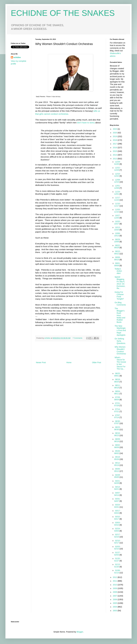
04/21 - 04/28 (118, 482)
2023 (115, 129)
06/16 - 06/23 (118, 434)
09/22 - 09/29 (118, 247)
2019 (115, 136)
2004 (115, 607)
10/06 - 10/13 (118, 234)
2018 (115, 140)
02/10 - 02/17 (118, 542)
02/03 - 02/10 (118, 548)
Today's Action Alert (118, 271)
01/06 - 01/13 (118, 572)
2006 (115, 599)
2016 (115, 148)
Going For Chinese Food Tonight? (119, 295)
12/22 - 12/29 (118, 169)
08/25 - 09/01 (118, 375)
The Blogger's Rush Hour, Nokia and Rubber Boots (120, 315)
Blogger (80, 632)
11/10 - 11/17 (118, 205)
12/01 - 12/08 (118, 187)
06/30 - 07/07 (118, 422)
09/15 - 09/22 (118, 252)
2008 (115, 592)
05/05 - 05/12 (118, 470)
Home (69, 362)
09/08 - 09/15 (118, 258)
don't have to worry (86, 123)
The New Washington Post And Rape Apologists (120, 330)
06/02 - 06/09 (118, 446)
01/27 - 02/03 (118, 554)
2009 (115, 588)
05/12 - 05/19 (118, 464)
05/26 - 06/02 (118, 452)
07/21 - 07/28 (118, 404)
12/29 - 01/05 (118, 163)
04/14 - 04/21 (118, 488)
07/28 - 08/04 (118, 398)
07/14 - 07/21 (118, 410)
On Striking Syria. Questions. (120, 341)
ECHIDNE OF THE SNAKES (63, 13)
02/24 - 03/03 (118, 530)
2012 (115, 577)
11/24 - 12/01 (118, 193)
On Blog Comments (120, 304)
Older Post (97, 362)
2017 (115, 144)
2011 (115, 581)
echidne (48, 338)
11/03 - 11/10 (118, 211)
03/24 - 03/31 (118, 506)
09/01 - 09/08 (118, 264)
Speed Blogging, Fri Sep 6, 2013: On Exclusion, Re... (120, 283)
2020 (115, 133)
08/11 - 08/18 (118, 386)
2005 (115, 603)
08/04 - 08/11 (118, 392)
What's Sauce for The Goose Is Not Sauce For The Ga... (120, 363)
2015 (115, 151)
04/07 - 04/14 (118, 494)
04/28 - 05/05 (118, 476)
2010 (115, 585)
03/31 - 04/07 (118, 500)
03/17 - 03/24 (118, 512)
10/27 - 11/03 (118, 217)
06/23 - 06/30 (118, 428)
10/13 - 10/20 (118, 229)
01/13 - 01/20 (118, 566)
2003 (115, 611)
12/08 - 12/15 (118, 181)
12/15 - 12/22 (118, 175)
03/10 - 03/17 (118, 518)
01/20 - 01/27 (118, 560)
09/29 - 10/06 (118, 241)
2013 (115, 159)
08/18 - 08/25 (118, 381)
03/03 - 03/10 (118, 524)
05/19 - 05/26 (118, 458)
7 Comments (78, 338)
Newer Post (41, 362)
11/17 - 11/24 (118, 199)
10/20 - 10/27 (118, 223)
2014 (115, 155)
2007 (115, 596)
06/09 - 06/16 (118, 440)
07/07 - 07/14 (118, 416)
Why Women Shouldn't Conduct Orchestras (120, 350)
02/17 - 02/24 (118, 536)
